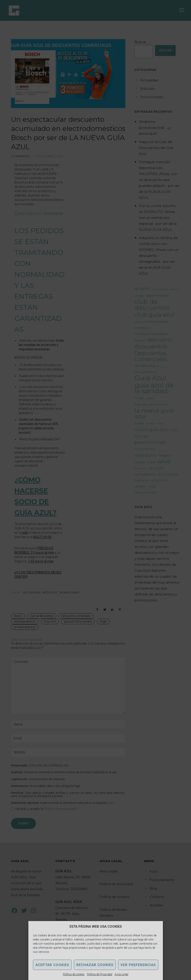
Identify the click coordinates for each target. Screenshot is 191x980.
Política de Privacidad (100, 974)
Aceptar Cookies (52, 965)
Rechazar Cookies (95, 965)
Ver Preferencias (138, 965)
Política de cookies (74, 974)
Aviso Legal (121, 974)
